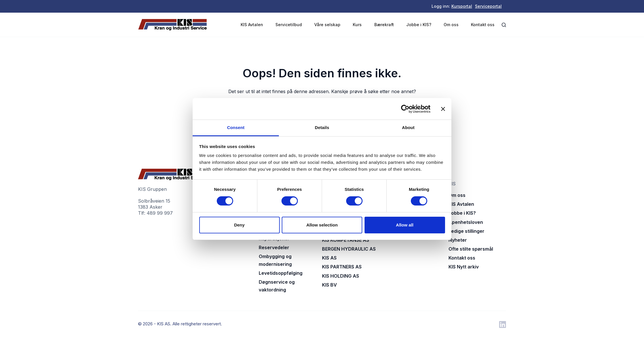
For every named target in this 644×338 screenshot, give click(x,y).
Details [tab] (322, 127)
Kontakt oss (483, 25)
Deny (239, 225)
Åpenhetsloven (466, 222)
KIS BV (329, 285)
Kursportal (462, 6)
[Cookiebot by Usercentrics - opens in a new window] (405, 109)
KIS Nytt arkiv (464, 267)
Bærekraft (384, 25)
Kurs (357, 25)
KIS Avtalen (252, 25)
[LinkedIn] (503, 324)
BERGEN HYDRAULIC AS (349, 249)
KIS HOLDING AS (341, 276)
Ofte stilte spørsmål (471, 249)
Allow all (405, 225)
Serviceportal (488, 6)
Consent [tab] (236, 127)
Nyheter (458, 240)
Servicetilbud (289, 25)
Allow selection (322, 225)
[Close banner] (443, 109)
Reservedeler (274, 247)
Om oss (451, 25)
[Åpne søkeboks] (504, 25)
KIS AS (329, 258)
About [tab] (408, 127)
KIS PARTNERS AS (342, 267)
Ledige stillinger (466, 231)
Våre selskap (327, 25)
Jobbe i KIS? (419, 25)
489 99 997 (160, 213)
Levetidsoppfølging (281, 273)
